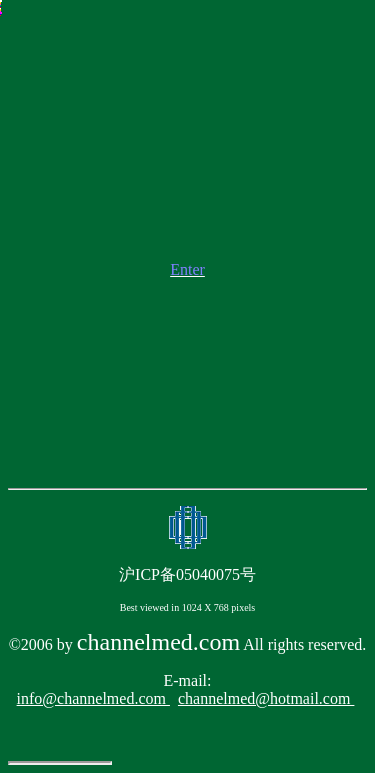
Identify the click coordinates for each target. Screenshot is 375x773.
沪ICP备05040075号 (187, 574)
